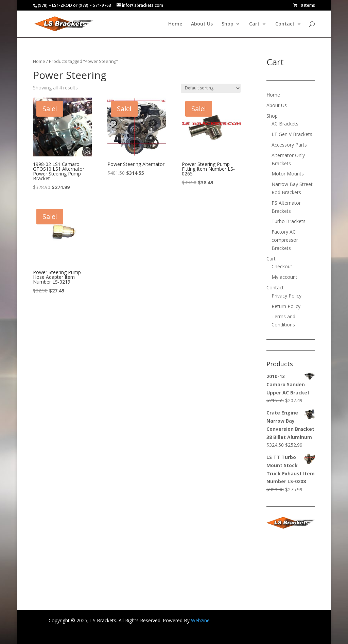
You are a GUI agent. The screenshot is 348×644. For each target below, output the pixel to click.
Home (175, 24)
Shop (228, 24)
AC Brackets (285, 124)
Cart (254, 24)
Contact (285, 24)
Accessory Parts (289, 145)
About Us (202, 24)
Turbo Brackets (289, 221)
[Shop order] (211, 88)
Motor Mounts (288, 174)
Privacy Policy (286, 296)
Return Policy (286, 306)
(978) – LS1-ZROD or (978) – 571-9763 (74, 5)
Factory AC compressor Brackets (285, 240)
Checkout (282, 266)
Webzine (200, 620)
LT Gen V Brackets (292, 134)
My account (284, 277)
